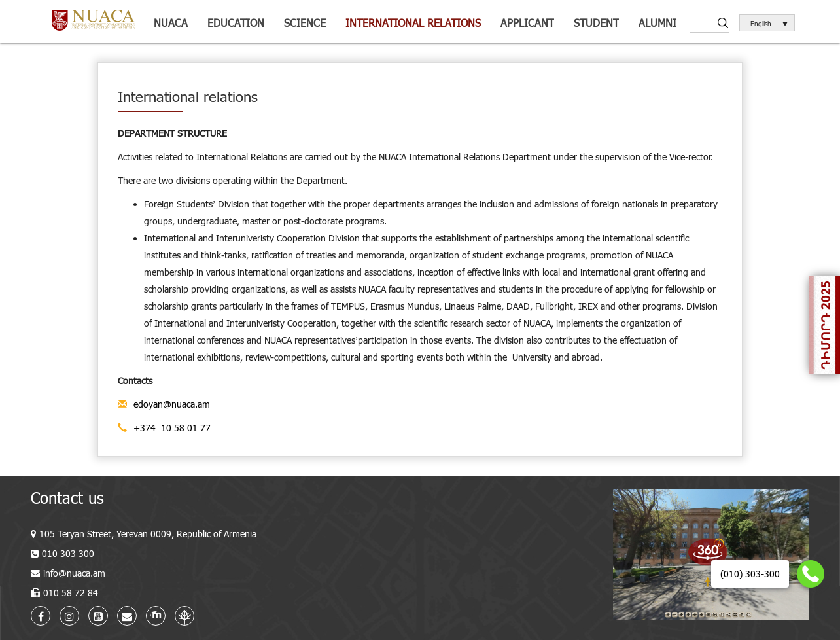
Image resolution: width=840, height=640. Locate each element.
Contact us (67, 498)
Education (236, 23)
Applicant (527, 23)
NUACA (171, 23)
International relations (413, 23)
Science (305, 23)
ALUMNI (657, 23)
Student (596, 23)
